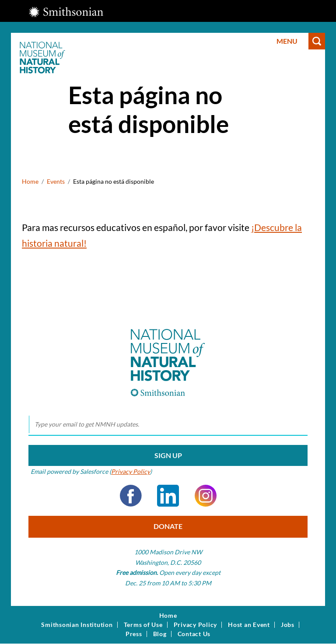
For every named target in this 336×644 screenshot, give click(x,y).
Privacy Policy (131, 471)
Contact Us (194, 634)
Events (56, 181)
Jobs (288, 625)
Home (30, 181)
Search (317, 41)
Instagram (206, 496)
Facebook (131, 496)
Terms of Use (143, 625)
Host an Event (249, 625)
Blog (160, 634)
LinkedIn (168, 496)
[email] (168, 425)
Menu (287, 41)
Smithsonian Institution (77, 625)
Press (134, 634)
